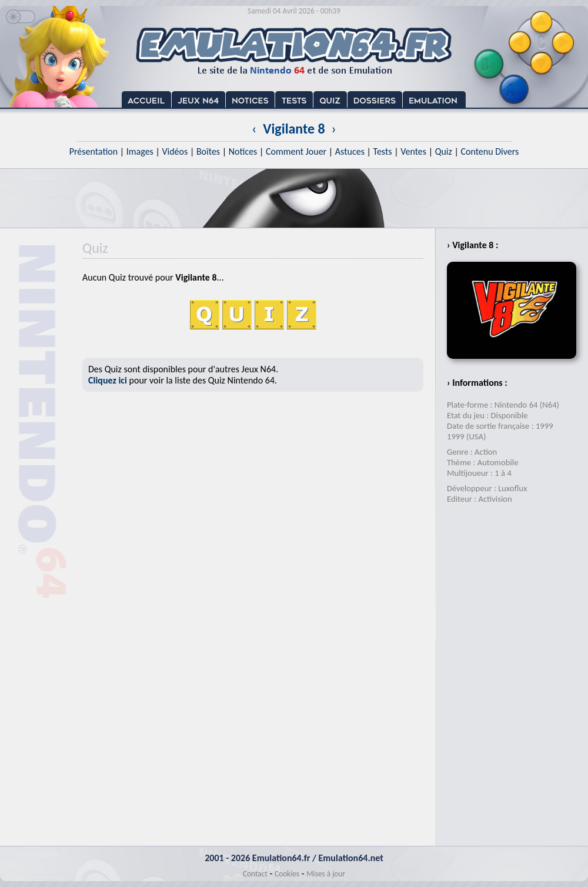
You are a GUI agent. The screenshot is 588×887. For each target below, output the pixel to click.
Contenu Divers (490, 151)
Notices (243, 151)
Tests (383, 151)
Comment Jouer (296, 151)
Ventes (413, 151)
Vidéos (175, 151)
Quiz (444, 151)
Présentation (94, 151)
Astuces (350, 151)
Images (140, 151)
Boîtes (208, 151)
